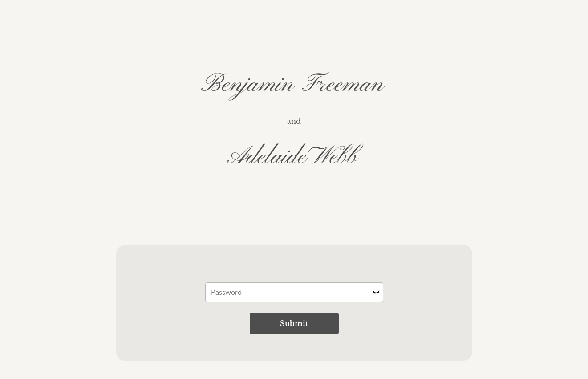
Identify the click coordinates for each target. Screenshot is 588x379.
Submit (294, 323)
